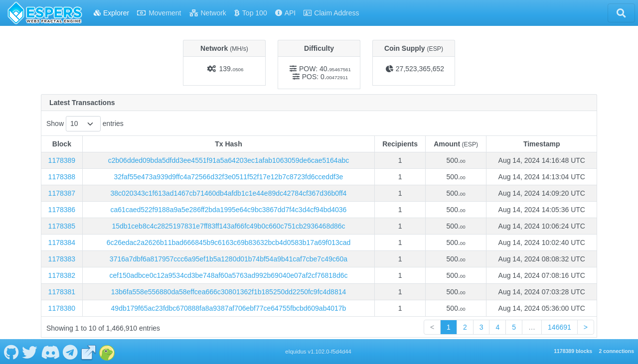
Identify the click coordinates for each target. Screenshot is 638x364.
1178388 (62, 177)
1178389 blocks (573, 351)
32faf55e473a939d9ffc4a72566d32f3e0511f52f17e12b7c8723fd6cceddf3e (229, 177)
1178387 (62, 193)
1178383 (62, 259)
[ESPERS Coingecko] (107, 352)
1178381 (62, 292)
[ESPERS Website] (89, 352)
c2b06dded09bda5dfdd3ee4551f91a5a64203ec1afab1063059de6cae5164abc (229, 160)
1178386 (62, 210)
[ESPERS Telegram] (71, 352)
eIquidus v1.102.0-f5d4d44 (318, 352)
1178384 (62, 243)
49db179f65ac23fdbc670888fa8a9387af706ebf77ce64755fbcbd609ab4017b (229, 308)
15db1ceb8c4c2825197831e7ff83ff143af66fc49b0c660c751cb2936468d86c (228, 226)
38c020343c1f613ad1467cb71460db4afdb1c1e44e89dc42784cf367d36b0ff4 (229, 193)
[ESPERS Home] (45, 13)
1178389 (62, 160)
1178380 (62, 308)
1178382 (62, 275)
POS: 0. (325, 77)
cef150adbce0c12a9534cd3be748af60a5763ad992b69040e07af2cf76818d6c (228, 275)
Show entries (85, 124)
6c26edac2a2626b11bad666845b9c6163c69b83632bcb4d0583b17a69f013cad (229, 243)
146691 (559, 327)
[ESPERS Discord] (50, 352)
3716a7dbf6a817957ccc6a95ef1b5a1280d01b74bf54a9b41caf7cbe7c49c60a (229, 259)
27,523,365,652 (420, 69)
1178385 (62, 226)
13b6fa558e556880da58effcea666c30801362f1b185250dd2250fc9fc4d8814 (229, 292)
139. (231, 69)
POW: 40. (325, 69)
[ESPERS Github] (11, 352)
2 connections (616, 351)
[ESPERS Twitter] (30, 352)
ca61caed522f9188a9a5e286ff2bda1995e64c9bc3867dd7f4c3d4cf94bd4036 (229, 210)
